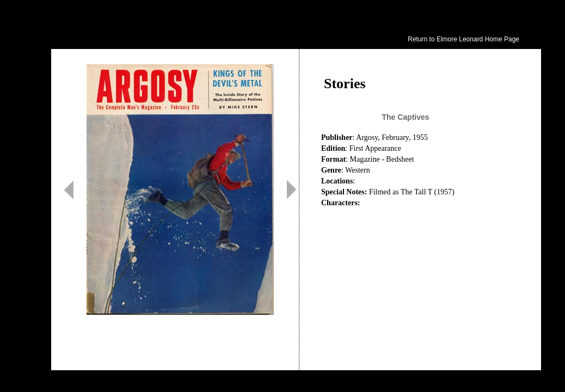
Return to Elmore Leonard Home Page (463, 39)
